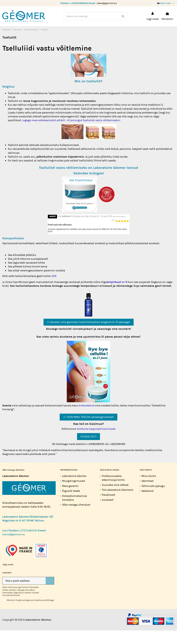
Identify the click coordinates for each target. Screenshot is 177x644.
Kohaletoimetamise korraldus (75, 511)
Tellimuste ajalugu (153, 499)
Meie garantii (70, 499)
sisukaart (108, 513)
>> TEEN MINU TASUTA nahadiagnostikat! (89, 431)
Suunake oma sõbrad (115, 498)
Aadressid (147, 504)
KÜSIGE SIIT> (89, 450)
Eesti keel (166, 3)
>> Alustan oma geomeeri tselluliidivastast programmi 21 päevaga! (88, 336)
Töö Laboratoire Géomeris (117, 503)
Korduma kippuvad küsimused (96, 442)
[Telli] (50, 594)
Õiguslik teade (71, 504)
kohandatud (87, 419)
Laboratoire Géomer (74, 489)
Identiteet (148, 494)
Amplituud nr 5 (117, 296)
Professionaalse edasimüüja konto (113, 491)
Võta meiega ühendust (76, 518)
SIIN (54, 290)
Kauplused (108, 508)
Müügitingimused (74, 494)
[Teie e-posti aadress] (24, 594)
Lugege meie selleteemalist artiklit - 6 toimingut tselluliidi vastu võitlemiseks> (71, 134)
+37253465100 (79, 3)
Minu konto (149, 489)
